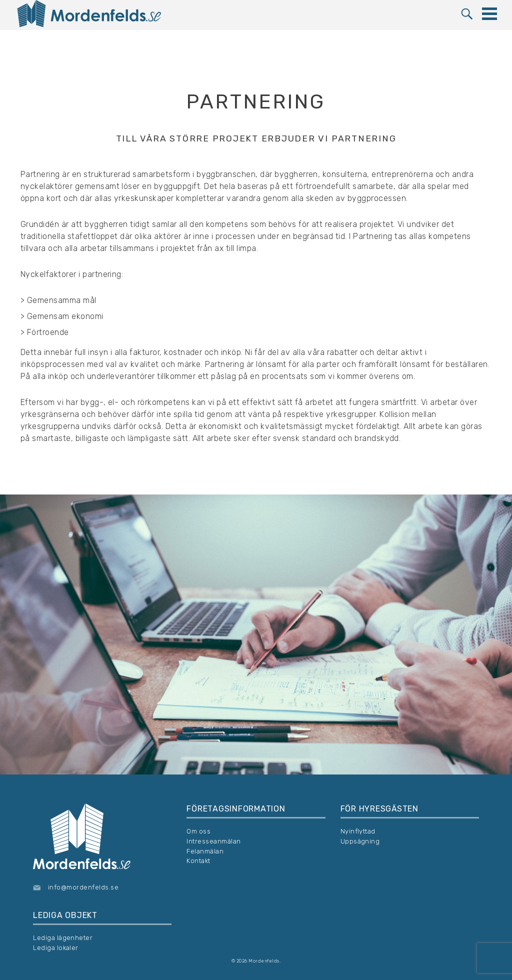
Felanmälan (205, 851)
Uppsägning (360, 841)
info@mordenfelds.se (83, 887)
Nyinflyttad (358, 831)
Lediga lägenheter (63, 938)
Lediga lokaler (56, 948)
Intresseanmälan (213, 841)
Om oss (198, 831)
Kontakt (198, 861)
